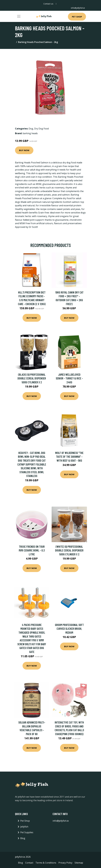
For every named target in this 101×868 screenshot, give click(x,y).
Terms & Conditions (46, 863)
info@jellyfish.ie (78, 8)
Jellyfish (24, 827)
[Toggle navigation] (19, 16)
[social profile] (56, 4)
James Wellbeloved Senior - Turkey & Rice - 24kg (69, 378)
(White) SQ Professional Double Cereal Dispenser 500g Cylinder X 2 (69, 550)
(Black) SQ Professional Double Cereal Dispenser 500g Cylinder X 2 (32, 378)
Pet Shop (77, 17)
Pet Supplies (27, 832)
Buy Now (24, 150)
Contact (29, 863)
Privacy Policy (65, 863)
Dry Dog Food (41, 129)
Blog (23, 838)
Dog (31, 129)
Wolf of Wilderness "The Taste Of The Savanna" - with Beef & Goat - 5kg (69, 457)
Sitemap (79, 863)
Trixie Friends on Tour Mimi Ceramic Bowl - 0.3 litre (32, 550)
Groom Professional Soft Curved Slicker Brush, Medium (69, 629)
